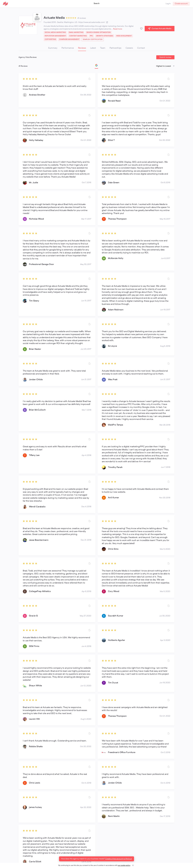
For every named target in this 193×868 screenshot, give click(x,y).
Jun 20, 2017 (86, 349)
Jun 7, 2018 (166, 467)
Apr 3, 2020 (165, 640)
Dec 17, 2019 (165, 816)
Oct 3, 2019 (165, 752)
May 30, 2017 (86, 264)
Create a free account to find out (119, 859)
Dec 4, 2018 (86, 507)
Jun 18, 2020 (165, 683)
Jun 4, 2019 (86, 646)
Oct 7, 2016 (86, 183)
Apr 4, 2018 (86, 455)
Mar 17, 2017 (86, 219)
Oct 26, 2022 (86, 95)
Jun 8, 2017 (166, 258)
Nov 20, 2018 (165, 498)
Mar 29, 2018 (165, 425)
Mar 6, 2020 (165, 549)
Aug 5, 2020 (86, 719)
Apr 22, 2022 (86, 807)
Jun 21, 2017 (86, 380)
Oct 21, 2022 (165, 101)
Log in (168, 4)
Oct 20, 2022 (165, 140)
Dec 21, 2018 (86, 540)
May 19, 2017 (165, 219)
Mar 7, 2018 (86, 410)
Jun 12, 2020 (86, 686)
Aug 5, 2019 (165, 346)
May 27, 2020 (85, 616)
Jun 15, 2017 (86, 301)
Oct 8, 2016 (165, 183)
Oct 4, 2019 (86, 783)
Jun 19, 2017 (165, 310)
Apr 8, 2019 (86, 591)
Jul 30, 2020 (165, 616)
